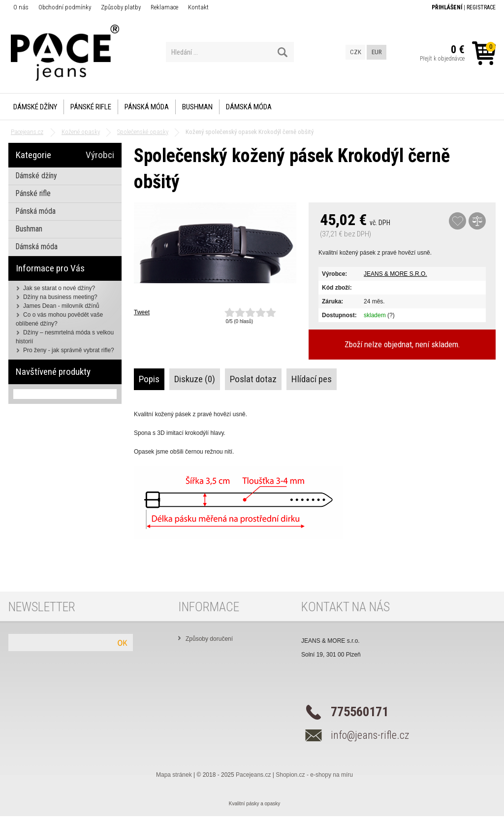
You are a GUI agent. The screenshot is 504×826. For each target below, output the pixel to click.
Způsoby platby (121, 7)
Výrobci (100, 155)
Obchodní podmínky (65, 7)
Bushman (197, 107)
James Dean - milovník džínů (61, 306)
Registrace (481, 7)
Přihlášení (447, 7)
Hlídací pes (312, 379)
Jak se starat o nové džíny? (59, 288)
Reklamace (164, 7)
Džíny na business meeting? (60, 297)
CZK (356, 52)
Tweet (142, 312)
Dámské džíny (35, 107)
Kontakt (198, 7)
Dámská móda (249, 107)
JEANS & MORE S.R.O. (395, 274)
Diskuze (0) (195, 379)
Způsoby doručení (209, 639)
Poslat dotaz (253, 379)
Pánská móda (147, 107)
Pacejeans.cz (253, 775)
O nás (21, 7)
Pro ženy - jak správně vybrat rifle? (69, 350)
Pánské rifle (91, 107)
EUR (377, 52)
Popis (149, 379)
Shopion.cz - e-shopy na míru (314, 775)
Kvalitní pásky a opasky (255, 804)
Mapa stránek (174, 775)
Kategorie (33, 155)
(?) (391, 315)
